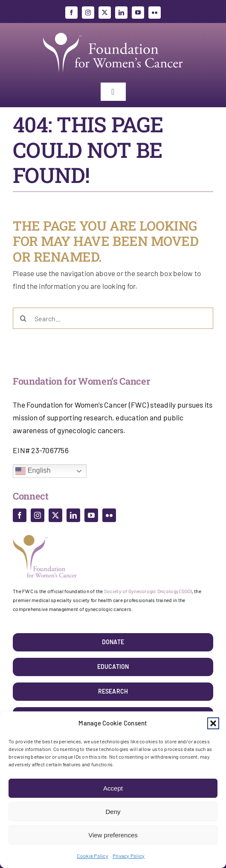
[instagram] (88, 13)
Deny (113, 812)
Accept (113, 788)
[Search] (23, 318)
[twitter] (105, 13)
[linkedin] (121, 13)
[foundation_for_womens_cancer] (113, 33)
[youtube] (138, 13)
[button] (213, 723)
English (33, 471)
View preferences (113, 835)
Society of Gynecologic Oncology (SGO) (148, 591)
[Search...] (113, 318)
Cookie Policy (92, 856)
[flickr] (155, 13)
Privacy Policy (129, 856)
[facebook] (71, 13)
